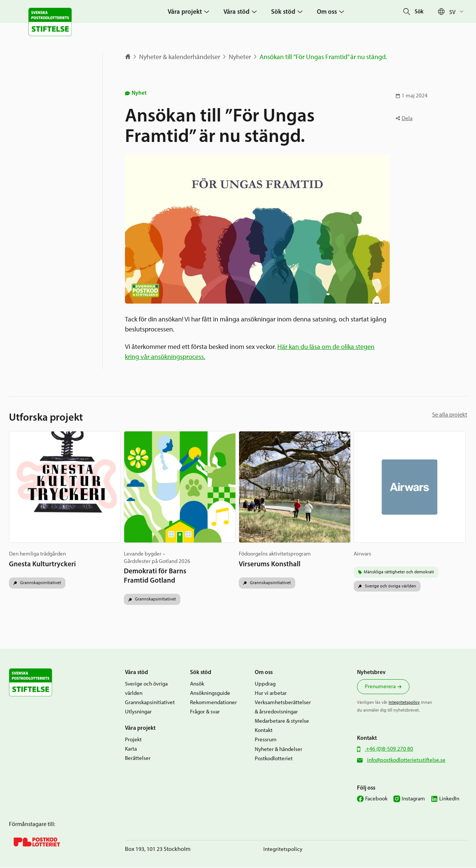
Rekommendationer (213, 703)
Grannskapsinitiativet (40, 583)
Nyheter (240, 57)
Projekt (133, 740)
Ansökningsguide (210, 693)
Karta (131, 749)
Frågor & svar (205, 712)
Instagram (413, 799)
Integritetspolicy (404, 703)
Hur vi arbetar (271, 693)
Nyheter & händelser (279, 749)
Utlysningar (138, 712)
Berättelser (138, 759)
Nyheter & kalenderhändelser (180, 57)
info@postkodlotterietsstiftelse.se (406, 761)
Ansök (197, 684)
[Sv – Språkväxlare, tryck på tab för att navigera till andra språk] (458, 12)
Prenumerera (380, 687)
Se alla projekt (450, 414)
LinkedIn (449, 799)
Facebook (376, 799)
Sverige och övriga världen (391, 586)
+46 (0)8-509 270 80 (389, 749)
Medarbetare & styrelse (282, 722)
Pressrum (266, 740)
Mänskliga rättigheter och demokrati (400, 572)
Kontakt (264, 731)
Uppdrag (265, 684)
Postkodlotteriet (274, 759)
